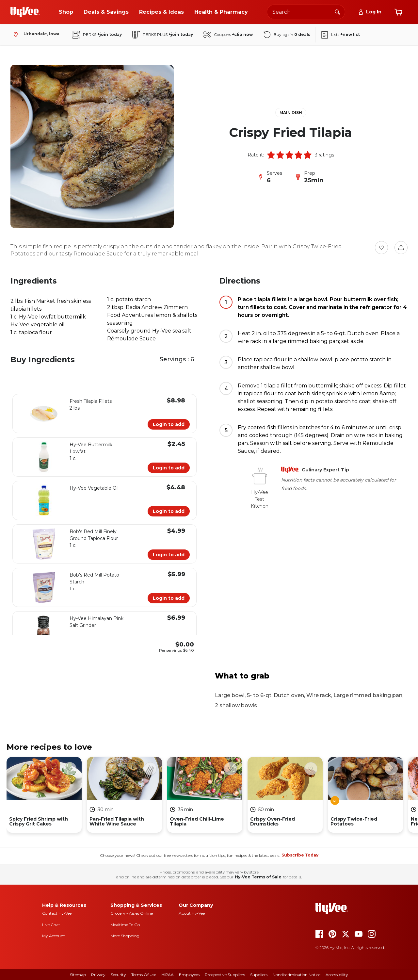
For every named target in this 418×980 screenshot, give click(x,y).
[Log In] (370, 12)
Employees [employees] (189, 975)
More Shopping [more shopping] (125, 936)
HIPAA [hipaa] (168, 975)
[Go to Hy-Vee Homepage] (25, 12)
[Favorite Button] (381, 248)
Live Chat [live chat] (51, 925)
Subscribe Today (300, 855)
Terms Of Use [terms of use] (144, 975)
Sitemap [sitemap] (78, 975)
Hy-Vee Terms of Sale (258, 877)
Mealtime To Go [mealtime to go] (125, 925)
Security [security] (118, 975)
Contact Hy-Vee (57, 913)
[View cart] (398, 12)
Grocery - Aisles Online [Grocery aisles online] (132, 913)
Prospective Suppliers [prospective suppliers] (225, 975)
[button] (271, 155)
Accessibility (337, 975)
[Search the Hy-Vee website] (306, 12)
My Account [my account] (54, 936)
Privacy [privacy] (98, 975)
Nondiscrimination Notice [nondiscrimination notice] (297, 975)
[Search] (337, 12)
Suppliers (259, 975)
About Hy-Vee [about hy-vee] (192, 913)
